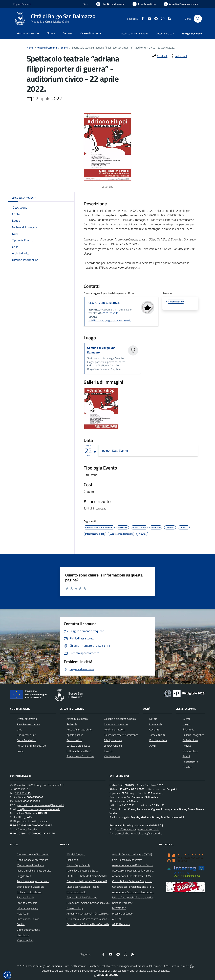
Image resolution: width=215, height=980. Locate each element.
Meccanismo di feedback (30, 865)
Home (30, 48)
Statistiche (23, 935)
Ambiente (72, 724)
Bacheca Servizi (26, 897)
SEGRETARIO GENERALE (104, 303)
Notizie (153, 719)
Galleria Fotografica (193, 735)
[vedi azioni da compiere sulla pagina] (178, 56)
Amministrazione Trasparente (33, 854)
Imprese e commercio (116, 724)
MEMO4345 (119, 908)
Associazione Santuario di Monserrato (133, 892)
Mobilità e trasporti (114, 729)
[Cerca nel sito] (198, 19)
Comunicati (156, 724)
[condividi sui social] (160, 56)
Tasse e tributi (157, 735)
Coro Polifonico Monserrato (127, 860)
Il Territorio (188, 729)
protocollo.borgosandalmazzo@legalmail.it (41, 805)
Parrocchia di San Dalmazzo (82, 897)
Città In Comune (180, 966)
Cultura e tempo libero (79, 751)
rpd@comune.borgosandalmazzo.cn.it (138, 829)
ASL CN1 (117, 919)
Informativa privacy (28, 908)
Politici (20, 751)
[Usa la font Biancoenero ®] (110, 4)
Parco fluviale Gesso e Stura (82, 871)
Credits (21, 924)
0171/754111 (111, 313)
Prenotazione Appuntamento (33, 881)
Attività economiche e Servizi (190, 751)
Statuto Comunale (27, 903)
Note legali (23, 914)
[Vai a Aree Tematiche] (144, 4)
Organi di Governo (27, 719)
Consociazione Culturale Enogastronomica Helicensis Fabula (145, 881)
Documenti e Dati (26, 735)
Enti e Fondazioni (26, 740)
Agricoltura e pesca (77, 719)
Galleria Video (190, 740)
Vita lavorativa (112, 756)
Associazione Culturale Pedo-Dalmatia (88, 924)
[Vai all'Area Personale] (181, 4)
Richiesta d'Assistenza (29, 892)
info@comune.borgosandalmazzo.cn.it (110, 320)
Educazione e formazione (80, 756)
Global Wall (73, 860)
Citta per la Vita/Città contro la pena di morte (92, 919)
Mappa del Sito (25, 940)
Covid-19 (154, 729)
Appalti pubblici (75, 735)
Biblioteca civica (158, 740)
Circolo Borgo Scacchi (78, 865)
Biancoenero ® (121, 971)
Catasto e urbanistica (78, 746)
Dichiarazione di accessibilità (32, 860)
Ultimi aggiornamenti (28, 930)
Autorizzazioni (74, 740)
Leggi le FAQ (24, 876)
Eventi (64, 48)
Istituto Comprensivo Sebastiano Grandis (135, 897)
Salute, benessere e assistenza (121, 735)
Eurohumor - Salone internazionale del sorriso (92, 903)
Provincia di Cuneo (122, 914)
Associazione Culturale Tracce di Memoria (135, 876)
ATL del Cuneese (76, 854)
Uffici (20, 729)
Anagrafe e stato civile (79, 729)
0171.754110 (23, 793)
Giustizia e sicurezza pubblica (120, 719)
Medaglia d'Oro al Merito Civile (50, 22)
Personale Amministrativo (31, 746)
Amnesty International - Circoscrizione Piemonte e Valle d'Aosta (102, 914)
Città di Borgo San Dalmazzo (63, 16)
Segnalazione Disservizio (30, 887)
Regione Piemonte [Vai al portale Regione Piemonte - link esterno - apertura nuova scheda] (22, 4)
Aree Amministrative (28, 724)
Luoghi (186, 724)
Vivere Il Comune (47, 48)
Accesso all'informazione (134, 34)
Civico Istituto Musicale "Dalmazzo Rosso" (90, 881)
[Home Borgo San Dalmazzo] (54, 19)
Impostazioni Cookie (28, 919)
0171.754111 (22, 789)
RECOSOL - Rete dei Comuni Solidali (87, 876)
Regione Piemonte (122, 903)
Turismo (108, 751)
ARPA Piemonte (121, 924)
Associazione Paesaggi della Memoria (133, 871)
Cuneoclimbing (75, 908)
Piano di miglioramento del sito (34, 871)
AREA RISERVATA (105, 975)
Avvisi (153, 746)
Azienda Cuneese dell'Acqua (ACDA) (132, 854)
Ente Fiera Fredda (76, 892)
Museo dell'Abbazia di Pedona (83, 887)
